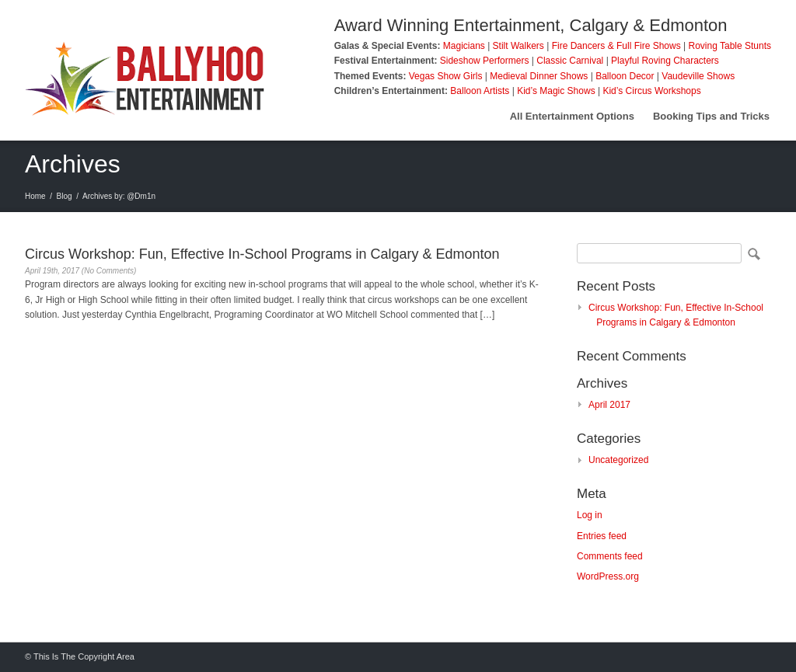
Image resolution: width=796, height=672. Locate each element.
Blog (65, 196)
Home (35, 196)
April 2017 (609, 405)
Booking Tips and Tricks (711, 116)
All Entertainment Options (572, 116)
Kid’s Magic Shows (556, 91)
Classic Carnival (570, 61)
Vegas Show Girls (446, 76)
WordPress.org (608, 576)
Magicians (464, 46)
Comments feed (610, 556)
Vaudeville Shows (698, 76)
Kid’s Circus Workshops (651, 91)
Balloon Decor (625, 76)
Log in (590, 515)
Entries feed (602, 536)
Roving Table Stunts (730, 46)
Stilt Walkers (518, 46)
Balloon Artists (480, 91)
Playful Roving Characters (665, 61)
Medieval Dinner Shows (539, 76)
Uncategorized (618, 460)
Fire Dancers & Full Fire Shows (616, 46)
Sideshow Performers (485, 61)
